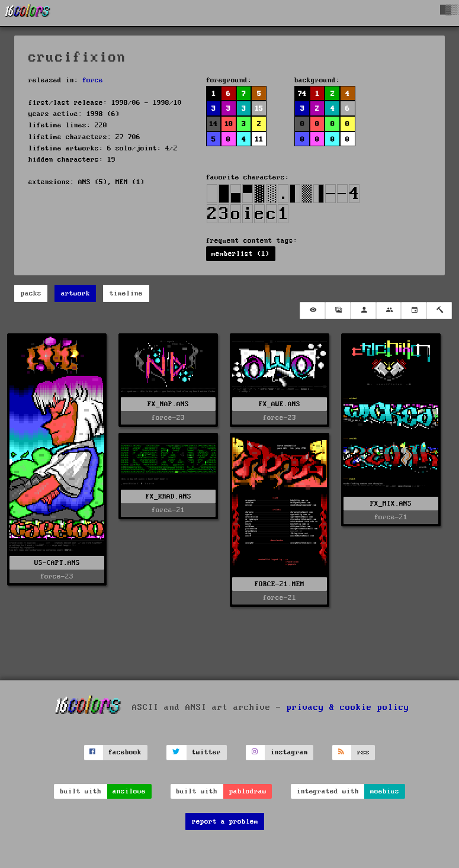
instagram (289, 752)
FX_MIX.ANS (391, 504)
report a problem (225, 822)
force (93, 80)
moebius (385, 791)
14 (213, 124)
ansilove (129, 791)
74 (302, 94)
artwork (76, 293)
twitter (206, 752)
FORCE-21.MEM (280, 584)
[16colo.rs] (28, 13)
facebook (125, 752)
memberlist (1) (240, 254)
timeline (126, 293)
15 (259, 109)
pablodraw (248, 791)
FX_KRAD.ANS (168, 496)
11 (259, 139)
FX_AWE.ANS (280, 404)
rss (363, 752)
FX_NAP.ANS (168, 404)
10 (229, 124)
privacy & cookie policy (348, 707)
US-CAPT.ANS (57, 563)
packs (31, 293)
